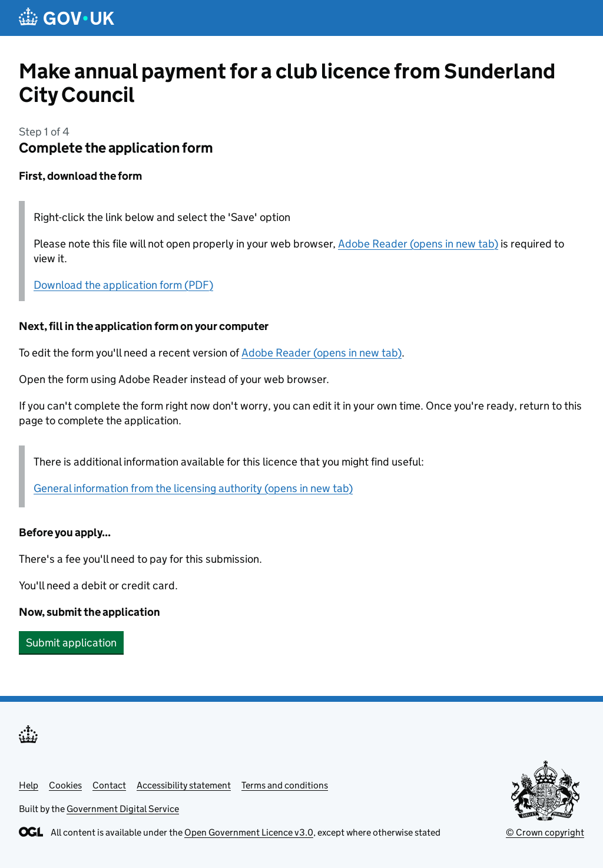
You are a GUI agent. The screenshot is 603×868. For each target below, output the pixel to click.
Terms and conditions (285, 785)
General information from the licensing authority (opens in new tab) (193, 488)
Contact (109, 785)
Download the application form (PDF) (123, 285)
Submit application (71, 643)
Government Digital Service (123, 809)
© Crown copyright (545, 832)
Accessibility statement (184, 785)
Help (29, 785)
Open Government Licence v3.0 (249, 832)
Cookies (65, 785)
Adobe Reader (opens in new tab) (418, 244)
